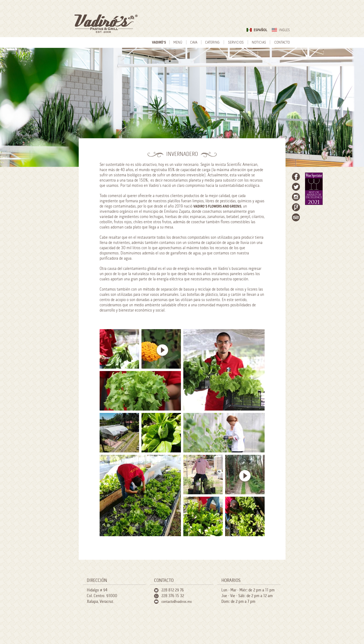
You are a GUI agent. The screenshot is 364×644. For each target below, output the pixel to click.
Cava (194, 42)
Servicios (236, 42)
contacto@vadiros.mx (177, 602)
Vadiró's (159, 42)
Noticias (259, 42)
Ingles (284, 30)
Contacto (282, 42)
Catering (212, 42)
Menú (178, 42)
